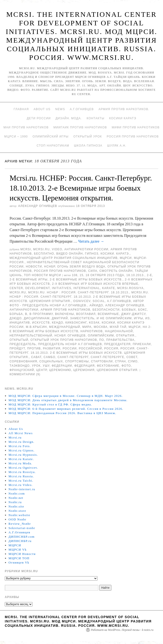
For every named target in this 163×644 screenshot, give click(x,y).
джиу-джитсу (133, 314)
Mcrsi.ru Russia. (21, 476)
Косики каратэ (123, 118)
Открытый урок (88, 137)
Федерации (62, 366)
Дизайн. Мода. (69, 118)
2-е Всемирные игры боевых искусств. (86, 279)
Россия (111, 348)
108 (75, 275)
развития (52, 348)
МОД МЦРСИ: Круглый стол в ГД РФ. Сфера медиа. (50, 404)
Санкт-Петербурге (108, 357)
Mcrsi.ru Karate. (21, 459)
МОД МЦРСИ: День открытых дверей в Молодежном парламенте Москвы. (68, 400)
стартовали (102, 361)
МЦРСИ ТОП (19, 558)
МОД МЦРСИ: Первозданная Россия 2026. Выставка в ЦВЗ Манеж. (62, 413)
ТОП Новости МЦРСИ (42, 275)
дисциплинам (37, 318)
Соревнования (23, 361)
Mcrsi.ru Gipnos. (22, 450)
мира (87, 327)
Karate (109, 288)
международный (65, 327)
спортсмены (77, 361)
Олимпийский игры (51, 137)
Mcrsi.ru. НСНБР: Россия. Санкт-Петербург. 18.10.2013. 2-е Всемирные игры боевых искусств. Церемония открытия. (81, 188)
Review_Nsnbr (20, 524)
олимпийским (101, 336)
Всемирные (108, 314)
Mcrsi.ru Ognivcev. (23, 468)
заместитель (82, 318)
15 (81, 275)
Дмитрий (60, 318)
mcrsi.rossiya (130, 288)
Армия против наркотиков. (124, 109)
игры (139, 318)
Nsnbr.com (17, 493)
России (70, 348)
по (102, 340)
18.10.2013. (136, 275)
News (60, 109)
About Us (42, 109)
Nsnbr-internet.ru (22, 489)
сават (36, 357)
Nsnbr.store (17, 511)
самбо (49, 357)
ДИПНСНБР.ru (20, 541)
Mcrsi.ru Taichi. (21, 481)
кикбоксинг (76, 323)
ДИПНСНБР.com (22, 537)
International (87, 288)
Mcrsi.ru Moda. (20, 463)
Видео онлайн (69, 254)
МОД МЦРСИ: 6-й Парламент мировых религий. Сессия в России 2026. (66, 409)
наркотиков (92, 331)
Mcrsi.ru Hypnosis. (23, 455)
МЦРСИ (126, 258)
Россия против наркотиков (133, 137)
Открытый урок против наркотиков (64, 340)
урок (36, 366)
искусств (41, 323)
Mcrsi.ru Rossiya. (22, 472)
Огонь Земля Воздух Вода (81, 267)
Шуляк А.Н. (117, 146)
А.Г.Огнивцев (82, 109)
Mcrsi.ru (41, 249)
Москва (101, 327)
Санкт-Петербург (73, 357)
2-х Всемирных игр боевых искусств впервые (95, 284)
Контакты (95, 118)
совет (132, 357)
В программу (41, 314)
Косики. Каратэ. (115, 254)
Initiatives (62, 288)
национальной (119, 331)
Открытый (19, 340)
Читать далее (91, 241)
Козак (94, 323)
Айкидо (96, 305)
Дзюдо (16, 318)
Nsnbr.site (16, 506)
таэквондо (20, 366)
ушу (46, 366)
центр (42, 370)
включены (65, 314)
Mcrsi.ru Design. (22, 442)
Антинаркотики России (86, 249)
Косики (109, 323)
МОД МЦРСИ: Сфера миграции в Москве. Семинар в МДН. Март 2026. (66, 396)
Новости (34, 267)
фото (126, 366)
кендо (57, 323)
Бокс (143, 310)
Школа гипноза (88, 146)
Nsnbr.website (19, 515)
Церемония (84, 370)
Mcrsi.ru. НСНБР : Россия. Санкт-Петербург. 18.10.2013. (79, 292)
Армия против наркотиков (65, 310)
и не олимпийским (114, 318)
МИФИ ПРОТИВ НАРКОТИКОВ (136, 127)
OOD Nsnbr (18, 519)
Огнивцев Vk (19, 562)
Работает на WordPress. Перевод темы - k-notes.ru (122, 630)
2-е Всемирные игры (29, 279)
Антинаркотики (24, 310)
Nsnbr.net (16, 498)
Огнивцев (77, 336)
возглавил (86, 314)
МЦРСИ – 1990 (16, 137)
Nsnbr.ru (15, 502)
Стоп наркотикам (53, 146)
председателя (117, 344)
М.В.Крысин (36, 327)
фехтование (108, 366)
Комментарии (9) (25, 374)
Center (16, 288)
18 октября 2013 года (105, 275)
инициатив (20, 323)
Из (147, 318)
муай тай (118, 327)
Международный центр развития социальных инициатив (64, 258)
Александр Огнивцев (38, 206)
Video (57, 249)
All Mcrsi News (21, 433)
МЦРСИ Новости (22, 554)
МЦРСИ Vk (18, 550)
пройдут (17, 348)
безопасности (106, 310)
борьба (16, 314)
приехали (142, 344)
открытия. (126, 336)
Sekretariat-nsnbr (22, 528)
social (99, 301)
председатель (23, 344)
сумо (133, 361)
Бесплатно (44, 254)
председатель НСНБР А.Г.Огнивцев (70, 344)
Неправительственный (31, 336)
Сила (93, 271)
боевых (129, 310)
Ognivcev (82, 301)
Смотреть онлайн (116, 271)
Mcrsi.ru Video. (21, 485)
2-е (149, 275)
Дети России (39, 118)
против (34, 348)
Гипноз (92, 254)
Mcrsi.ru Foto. (20, 446)
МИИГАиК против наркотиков (80, 127)
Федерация (84, 366)
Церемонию (60, 370)
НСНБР (50, 267)
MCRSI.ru (18, 292)
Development (38, 288)
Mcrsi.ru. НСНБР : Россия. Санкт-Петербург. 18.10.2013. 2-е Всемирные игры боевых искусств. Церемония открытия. (79, 297)
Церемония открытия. (118, 370)
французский (22, 370)
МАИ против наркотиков (26, 127)
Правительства (120, 340)
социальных (51, 361)
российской (90, 348)
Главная (21, 109)
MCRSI (26, 249)
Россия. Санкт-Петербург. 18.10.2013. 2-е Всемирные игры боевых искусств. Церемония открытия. (79, 353)
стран (120, 361)
